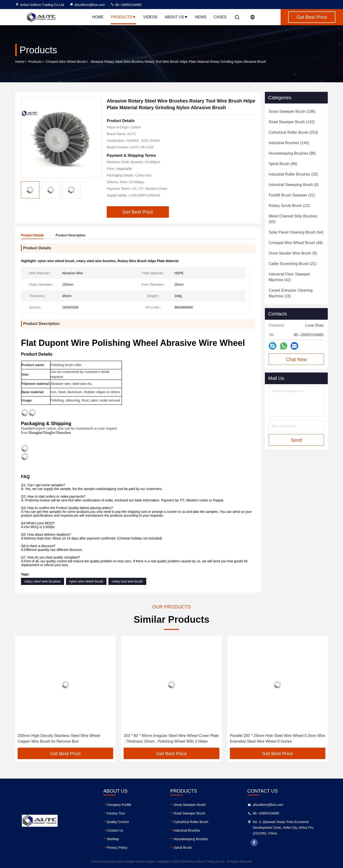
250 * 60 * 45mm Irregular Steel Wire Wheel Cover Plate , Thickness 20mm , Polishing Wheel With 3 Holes (171, 738)
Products (123, 17)
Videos (150, 17)
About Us (176, 17)
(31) (292, 195)
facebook (254, 843)
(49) (296, 243)
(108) (292, 111)
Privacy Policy (117, 848)
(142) (292, 122)
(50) (293, 219)
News (201, 17)
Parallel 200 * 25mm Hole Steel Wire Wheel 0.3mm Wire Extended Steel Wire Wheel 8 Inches (277, 738)
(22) (289, 206)
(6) (294, 185)
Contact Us (115, 830)
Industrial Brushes (187, 830)
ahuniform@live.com (87, 5)
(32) (293, 174)
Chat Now (296, 359)
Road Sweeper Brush (189, 813)
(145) (289, 143)
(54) (296, 232)
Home (98, 17)
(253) (293, 132)
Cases (220, 17)
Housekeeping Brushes (191, 839)
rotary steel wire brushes (43, 581)
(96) (292, 153)
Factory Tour (116, 813)
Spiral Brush (183, 848)
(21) (293, 264)
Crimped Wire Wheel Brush (66, 62)
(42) (289, 277)
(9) (293, 253)
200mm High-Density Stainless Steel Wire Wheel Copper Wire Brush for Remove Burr (59, 738)
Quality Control (118, 822)
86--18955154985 (126, 5)
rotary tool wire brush (127, 581)
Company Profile (119, 805)
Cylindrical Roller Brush (191, 822)
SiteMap (113, 839)
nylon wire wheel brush (86, 581)
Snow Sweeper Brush (190, 805)
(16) (291, 293)
